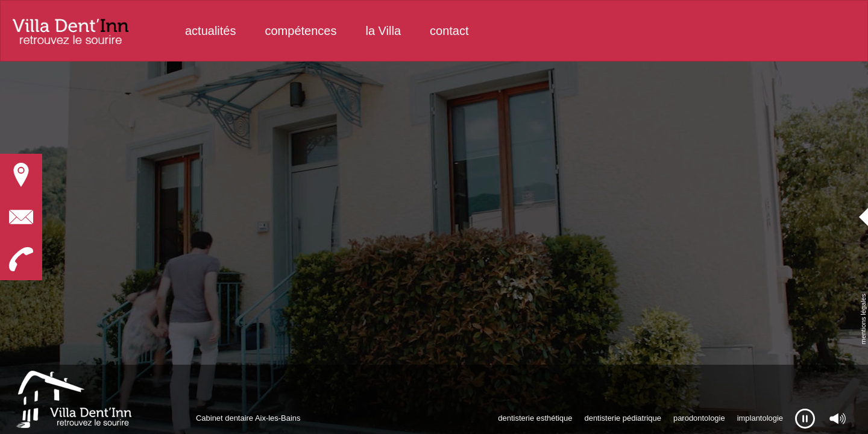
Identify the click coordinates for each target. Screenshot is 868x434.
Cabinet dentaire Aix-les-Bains (248, 418)
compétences (301, 31)
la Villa (383, 31)
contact (449, 31)
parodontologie (699, 418)
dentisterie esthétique (535, 418)
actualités (211, 31)
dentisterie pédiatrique (622, 418)
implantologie (760, 418)
